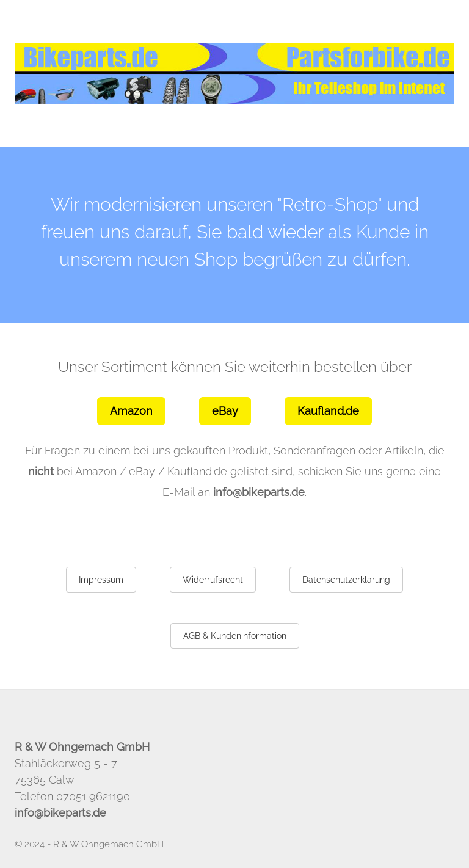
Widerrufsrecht (213, 580)
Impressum (101, 580)
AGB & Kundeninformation (235, 636)
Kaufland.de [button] (328, 411)
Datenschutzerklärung (346, 580)
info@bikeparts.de (259, 492)
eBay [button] (225, 411)
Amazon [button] (131, 411)
